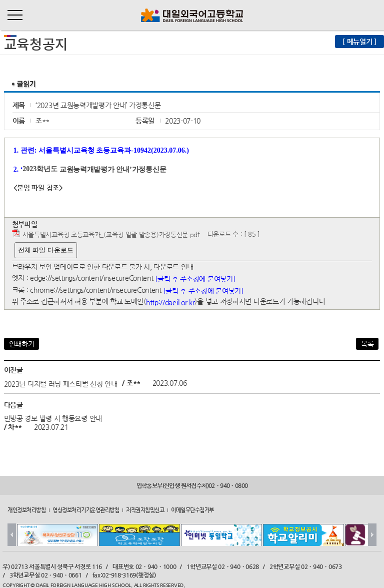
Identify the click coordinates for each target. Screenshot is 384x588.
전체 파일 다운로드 (46, 250)
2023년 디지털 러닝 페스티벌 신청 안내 (61, 383)
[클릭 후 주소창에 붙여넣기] (195, 279)
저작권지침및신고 (145, 510)
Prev (12, 535)
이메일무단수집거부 (192, 510)
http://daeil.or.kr (170, 302)
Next (372, 535)
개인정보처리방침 (26, 510)
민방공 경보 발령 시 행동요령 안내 (53, 418)
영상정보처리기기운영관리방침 (86, 510)
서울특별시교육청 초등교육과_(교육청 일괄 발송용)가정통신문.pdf (111, 234)
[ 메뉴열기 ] (359, 42)
